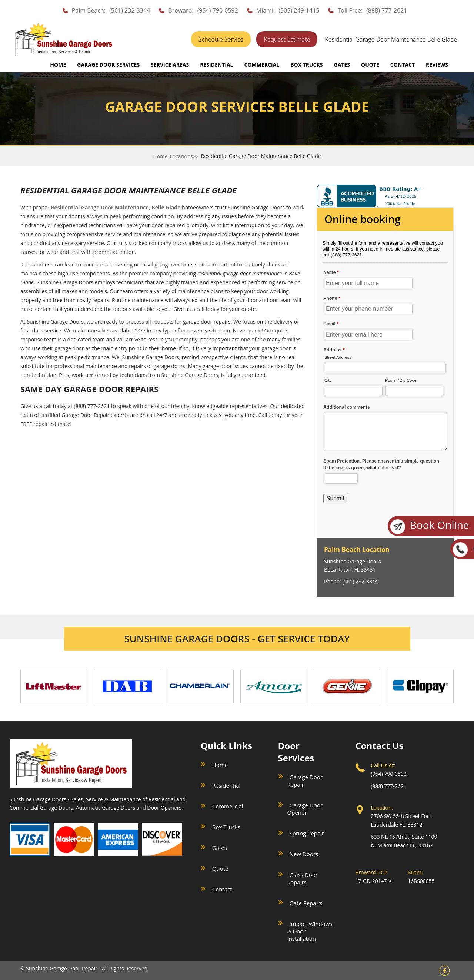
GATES (342, 65)
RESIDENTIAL (216, 65)
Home (58, 65)
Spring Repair (307, 833)
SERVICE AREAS (170, 65)
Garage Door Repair (305, 781)
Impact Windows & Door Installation (310, 931)
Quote (220, 868)
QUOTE (370, 65)
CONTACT (403, 65)
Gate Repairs (306, 903)
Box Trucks (226, 827)
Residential (226, 785)
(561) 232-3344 (130, 10)
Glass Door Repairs (303, 878)
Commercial (228, 806)
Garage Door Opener (305, 809)
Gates (220, 848)
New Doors (304, 854)
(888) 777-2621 (387, 10)
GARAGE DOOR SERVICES (108, 65)
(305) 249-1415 (299, 10)
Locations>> (184, 156)
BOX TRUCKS (306, 65)
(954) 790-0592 (218, 10)
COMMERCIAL (262, 65)
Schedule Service (221, 39)
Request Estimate (287, 39)
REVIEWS (437, 65)
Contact (222, 889)
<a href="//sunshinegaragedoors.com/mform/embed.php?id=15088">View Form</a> (385, 372)
